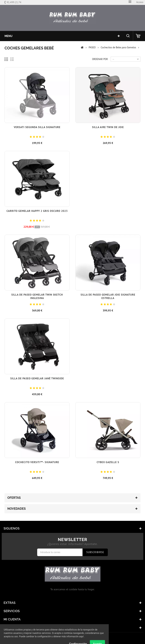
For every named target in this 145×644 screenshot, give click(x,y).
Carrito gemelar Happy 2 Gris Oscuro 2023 (37, 211)
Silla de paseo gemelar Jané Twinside (37, 378)
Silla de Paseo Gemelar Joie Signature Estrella (108, 296)
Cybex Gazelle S (108, 462)
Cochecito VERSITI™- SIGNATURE (37, 462)
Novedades (17, 509)
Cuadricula (6, 59)
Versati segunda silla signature (37, 127)
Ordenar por (100, 59)
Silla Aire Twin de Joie (108, 127)
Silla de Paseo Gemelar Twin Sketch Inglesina (37, 296)
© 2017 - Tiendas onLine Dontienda (72, 638)
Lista (12, 59)
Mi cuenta (12, 619)
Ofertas (14, 498)
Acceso (140, 2)
